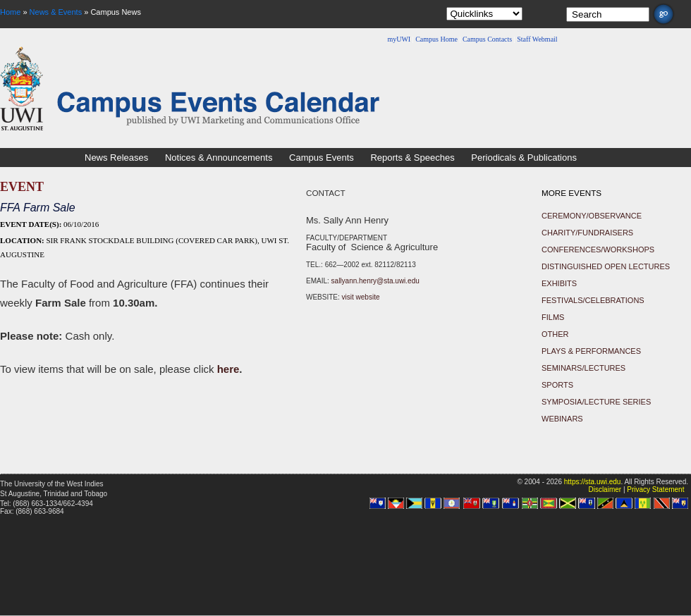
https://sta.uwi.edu (593, 482)
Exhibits (559, 283)
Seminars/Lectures (583, 368)
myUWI (399, 39)
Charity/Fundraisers (587, 233)
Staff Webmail (537, 39)
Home (10, 12)
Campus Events (322, 158)
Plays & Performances (591, 351)
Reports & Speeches (412, 158)
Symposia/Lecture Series (596, 402)
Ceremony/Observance (592, 216)
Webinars (562, 419)
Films (553, 317)
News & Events (56, 12)
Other (555, 334)
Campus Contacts (487, 39)
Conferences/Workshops (598, 250)
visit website (361, 297)
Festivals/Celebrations (593, 300)
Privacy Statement (655, 489)
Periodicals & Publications (524, 158)
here (228, 369)
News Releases (116, 158)
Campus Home (436, 39)
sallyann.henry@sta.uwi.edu (375, 281)
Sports (557, 385)
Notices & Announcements (219, 158)
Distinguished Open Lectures (606, 266)
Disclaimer (605, 489)
